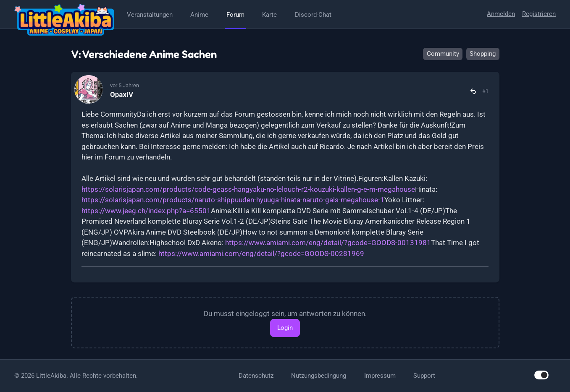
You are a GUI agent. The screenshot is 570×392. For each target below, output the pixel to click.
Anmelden (501, 14)
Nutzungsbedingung (319, 376)
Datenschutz (256, 376)
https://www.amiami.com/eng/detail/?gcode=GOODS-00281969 (261, 253)
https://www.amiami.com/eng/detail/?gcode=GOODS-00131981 (328, 243)
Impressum (380, 376)
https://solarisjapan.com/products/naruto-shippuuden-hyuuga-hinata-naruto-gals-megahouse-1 (233, 200)
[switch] (541, 375)
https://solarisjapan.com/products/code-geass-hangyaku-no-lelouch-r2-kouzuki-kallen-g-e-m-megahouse (248, 189)
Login (285, 328)
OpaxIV (122, 94)
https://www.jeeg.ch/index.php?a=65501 (146, 211)
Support (424, 376)
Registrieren (539, 14)
